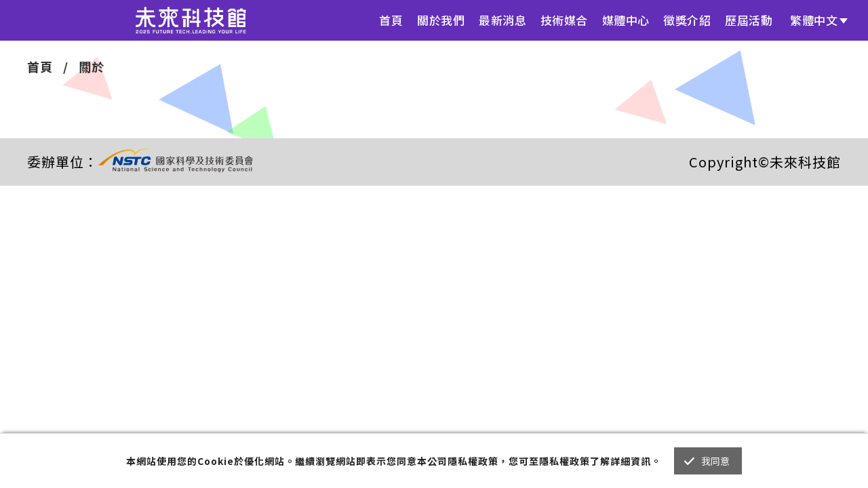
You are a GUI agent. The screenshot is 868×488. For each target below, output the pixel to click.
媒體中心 (626, 20)
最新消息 (502, 20)
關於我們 (441, 20)
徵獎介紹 (687, 20)
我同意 (716, 461)
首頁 (391, 20)
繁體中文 (814, 20)
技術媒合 (564, 20)
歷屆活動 (749, 20)
